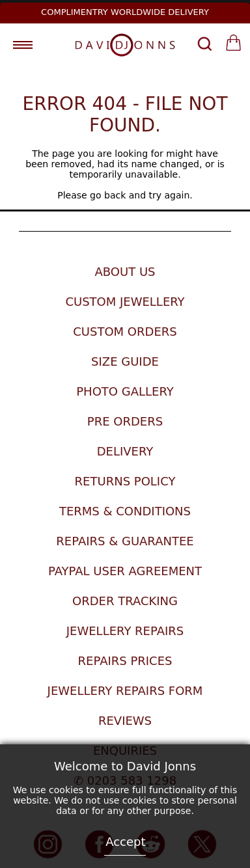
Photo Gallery (125, 391)
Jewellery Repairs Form (125, 691)
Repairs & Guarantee (125, 541)
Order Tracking (125, 601)
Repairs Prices (125, 661)
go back (108, 195)
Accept (125, 842)
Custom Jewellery (125, 302)
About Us (125, 272)
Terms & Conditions (125, 511)
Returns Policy (125, 481)
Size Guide (125, 361)
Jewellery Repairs (125, 631)
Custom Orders (125, 332)
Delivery (125, 451)
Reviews (125, 721)
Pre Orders (125, 421)
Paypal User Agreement (125, 571)
